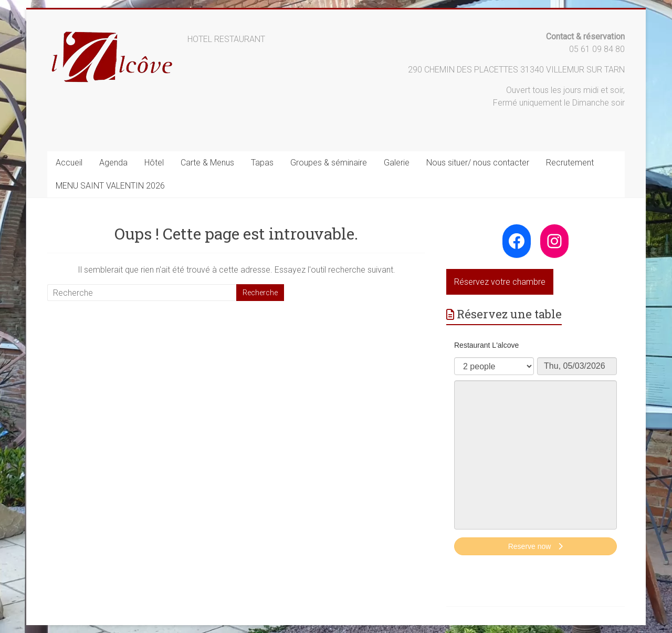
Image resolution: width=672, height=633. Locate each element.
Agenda (113, 163)
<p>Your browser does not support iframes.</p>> (535, 449)
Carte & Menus (207, 163)
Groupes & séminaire (329, 163)
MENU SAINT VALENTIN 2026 (110, 186)
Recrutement (570, 163)
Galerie (397, 163)
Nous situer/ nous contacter (478, 163)
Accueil (69, 163)
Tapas (262, 163)
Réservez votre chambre (500, 282)
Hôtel (154, 163)
